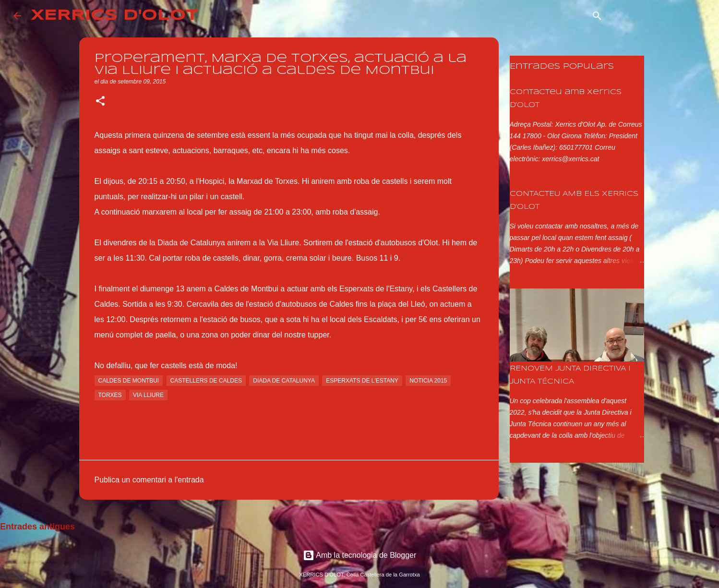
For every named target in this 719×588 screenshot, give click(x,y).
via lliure (148, 395)
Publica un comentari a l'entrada (149, 480)
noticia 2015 (428, 381)
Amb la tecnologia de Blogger (360, 555)
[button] (100, 102)
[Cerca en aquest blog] (657, 16)
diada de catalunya (284, 381)
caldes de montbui (129, 381)
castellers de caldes (206, 381)
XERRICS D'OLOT (114, 16)
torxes (110, 395)
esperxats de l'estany (362, 381)
